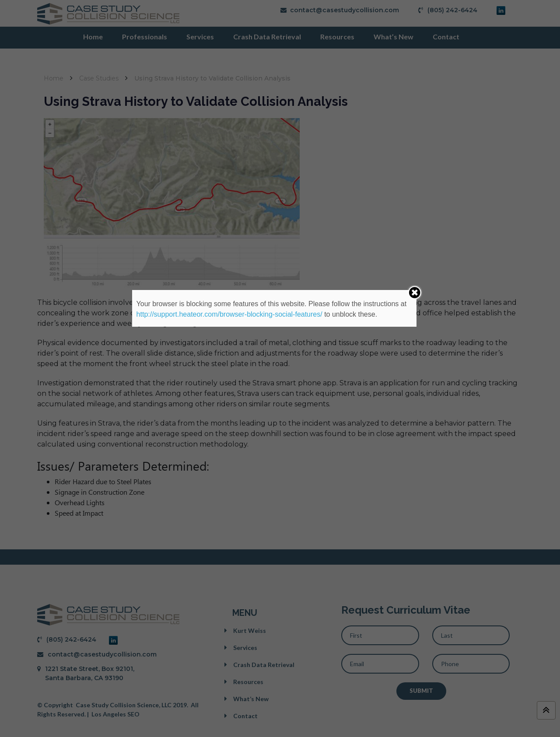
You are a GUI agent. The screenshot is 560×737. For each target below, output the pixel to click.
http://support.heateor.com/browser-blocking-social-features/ (229, 314)
